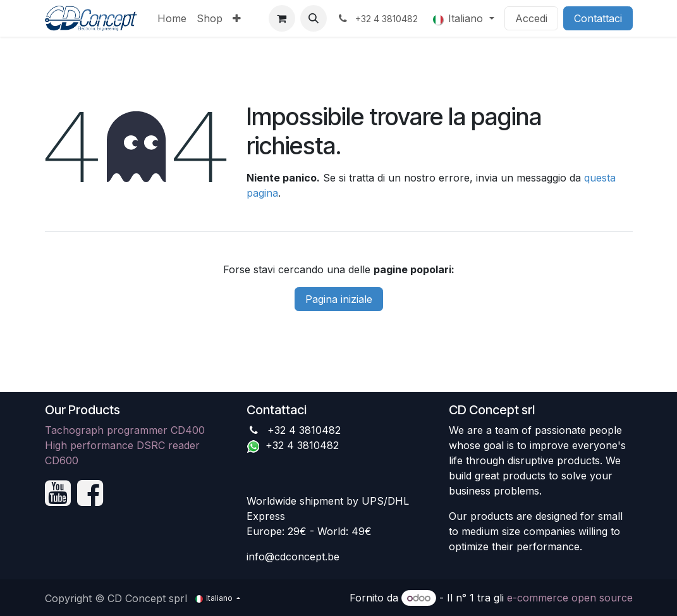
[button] (314, 18)
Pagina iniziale (339, 299)
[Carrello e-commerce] (282, 18)
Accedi (531, 18)
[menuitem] (172, 18)
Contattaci (598, 18)
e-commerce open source (570, 598)
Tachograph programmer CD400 (125, 430)
